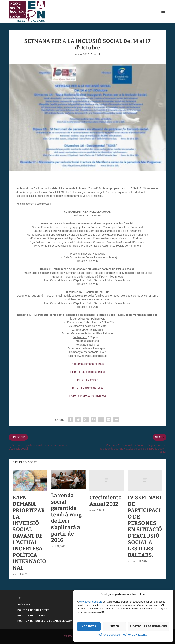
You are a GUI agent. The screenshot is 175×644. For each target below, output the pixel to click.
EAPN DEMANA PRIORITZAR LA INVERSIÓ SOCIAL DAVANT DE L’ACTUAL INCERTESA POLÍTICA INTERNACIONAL (29, 533)
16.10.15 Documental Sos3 (87, 388)
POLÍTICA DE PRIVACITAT (135, 635)
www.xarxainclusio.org (91, 602)
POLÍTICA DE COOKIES (108, 635)
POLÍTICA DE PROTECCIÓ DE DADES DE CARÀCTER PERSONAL (55, 621)
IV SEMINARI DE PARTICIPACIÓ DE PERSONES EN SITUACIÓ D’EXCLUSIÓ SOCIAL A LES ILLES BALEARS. (145, 526)
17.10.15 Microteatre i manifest (87, 396)
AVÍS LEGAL (25, 605)
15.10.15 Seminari (87, 380)
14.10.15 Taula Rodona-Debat (87, 372)
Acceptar (89, 627)
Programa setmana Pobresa (87, 364)
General (95, 54)
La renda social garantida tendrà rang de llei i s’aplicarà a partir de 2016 (66, 518)
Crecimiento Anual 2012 (106, 501)
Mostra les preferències (149, 627)
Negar (114, 627)
